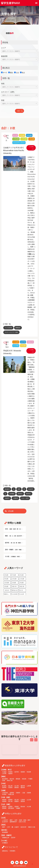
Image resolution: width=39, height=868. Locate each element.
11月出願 (22, 579)
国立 (12, 73)
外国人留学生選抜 (23, 586)
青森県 (10, 772)
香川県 (10, 801)
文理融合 (5, 843)
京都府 (18, 793)
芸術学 (13, 838)
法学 (16, 820)
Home (3, 18)
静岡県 (17, 787)
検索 (20, 111)
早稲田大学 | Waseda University (12, 352)
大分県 (29, 807)
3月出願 (6, 586)
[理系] (3, 825)
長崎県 (17, 807)
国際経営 (18, 328)
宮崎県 (4, 808)
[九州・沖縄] (6, 804)
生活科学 (5, 822)
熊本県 (23, 807)
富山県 (10, 786)
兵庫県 (29, 793)
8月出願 (22, 575)
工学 (8, 827)
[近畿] (3, 791)
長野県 (4, 787)
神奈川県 (10, 780)
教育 (19, 489)
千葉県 (30, 779)
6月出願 (6, 575)
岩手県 (17, 772)
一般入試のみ (7, 590)
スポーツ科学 (25, 498)
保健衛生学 (6, 838)
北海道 (4, 772)
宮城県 (23, 772)
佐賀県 (10, 807)
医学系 (14, 543)
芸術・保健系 (15, 550)
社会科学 (31, 489)
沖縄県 (18, 808)
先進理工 (7, 498)
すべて (5, 73)
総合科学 (23, 827)
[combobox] (19, 51)
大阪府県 (5, 793)
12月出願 (6, 583)
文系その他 (22, 822)
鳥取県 (4, 800)
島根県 (10, 800)
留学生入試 (15, 590)
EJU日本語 (15, 594)
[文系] (3, 818)
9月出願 (6, 579)
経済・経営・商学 (25, 820)
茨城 (4, 780)
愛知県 (23, 787)
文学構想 (12, 494)
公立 (17, 73)
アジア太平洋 (8, 328)
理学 (4, 827)
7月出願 (14, 575)
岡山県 (17, 800)
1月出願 (14, 583)
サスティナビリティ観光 (11, 332)
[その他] (4, 841)
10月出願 (14, 579)
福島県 (10, 773)
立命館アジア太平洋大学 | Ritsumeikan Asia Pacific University (13, 150)
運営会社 (5, 851)
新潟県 (4, 786)
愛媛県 (17, 801)
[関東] (3, 777)
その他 (14, 556)
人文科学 (5, 820)
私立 (23, 73)
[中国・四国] (6, 797)
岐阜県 (10, 787)
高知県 (23, 801)
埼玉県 (24, 779)
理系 (15, 536)
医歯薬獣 (5, 832)
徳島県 (4, 801)
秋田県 (29, 772)
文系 (14, 529)
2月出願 (22, 583)
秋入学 (21, 590)
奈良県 (4, 794)
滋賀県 (12, 793)
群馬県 (18, 779)
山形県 (4, 773)
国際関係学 (13, 822)
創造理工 (28, 494)
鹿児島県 (11, 808)
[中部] (3, 784)
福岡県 (4, 807)
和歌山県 (11, 794)
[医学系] (4, 830)
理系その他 (32, 827)
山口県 (29, 800)
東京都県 (5, 779)
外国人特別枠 (15, 586)
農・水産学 (15, 827)
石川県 (17, 786)
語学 (11, 820)
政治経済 (7, 489)
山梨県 (29, 786)
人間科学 (15, 498)
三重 (23, 793)
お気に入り (32, 148)
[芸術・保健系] (6, 835)
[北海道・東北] (6, 770)
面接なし (6, 594)
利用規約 (13, 851)
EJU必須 (22, 594)
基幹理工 (20, 494)
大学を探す (12, 18)
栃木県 (12, 779)
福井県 (23, 786)
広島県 (23, 800)
